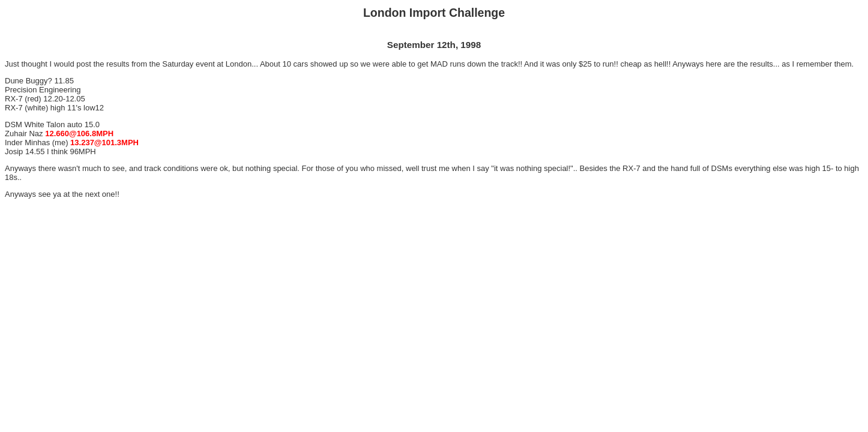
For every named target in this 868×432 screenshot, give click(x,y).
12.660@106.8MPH (79, 133)
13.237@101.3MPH (104, 142)
